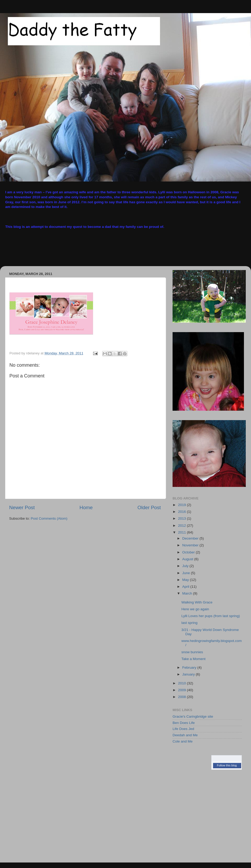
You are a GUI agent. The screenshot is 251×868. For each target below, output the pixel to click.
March (188, 593)
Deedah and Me (185, 735)
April (186, 587)
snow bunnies (192, 652)
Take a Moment (193, 659)
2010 (182, 683)
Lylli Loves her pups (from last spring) (211, 616)
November (191, 545)
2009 (182, 690)
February (190, 668)
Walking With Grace (197, 602)
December (191, 538)
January (189, 674)
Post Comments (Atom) (49, 518)
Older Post (149, 507)
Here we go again (195, 609)
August (188, 559)
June (187, 573)
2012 (182, 526)
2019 (182, 505)
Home (86, 507)
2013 (182, 518)
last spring (190, 623)
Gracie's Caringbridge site (193, 716)
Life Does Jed (183, 729)
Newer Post (22, 507)
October (189, 552)
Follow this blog (227, 765)
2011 (182, 532)
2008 (182, 697)
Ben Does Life (184, 723)
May (186, 580)
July (186, 566)
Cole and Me (183, 741)
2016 (182, 512)
